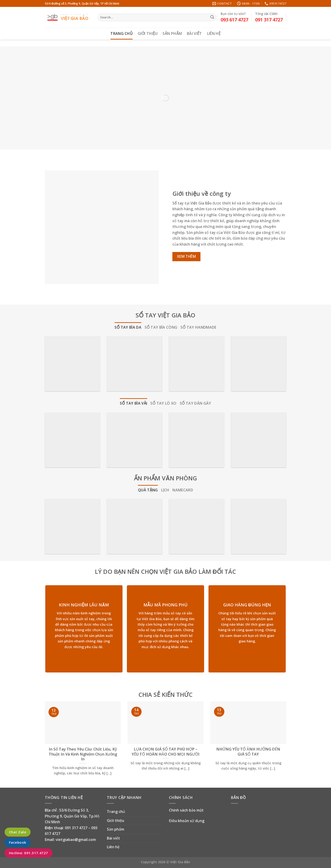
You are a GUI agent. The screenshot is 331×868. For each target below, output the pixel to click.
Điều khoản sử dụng (187, 821)
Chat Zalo (18, 832)
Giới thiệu (148, 34)
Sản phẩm (172, 34)
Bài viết (194, 34)
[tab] (128, 328)
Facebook (18, 843)
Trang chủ (121, 34)
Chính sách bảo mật (186, 810)
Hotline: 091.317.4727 (29, 853)
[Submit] (212, 17)
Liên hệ (214, 34)
